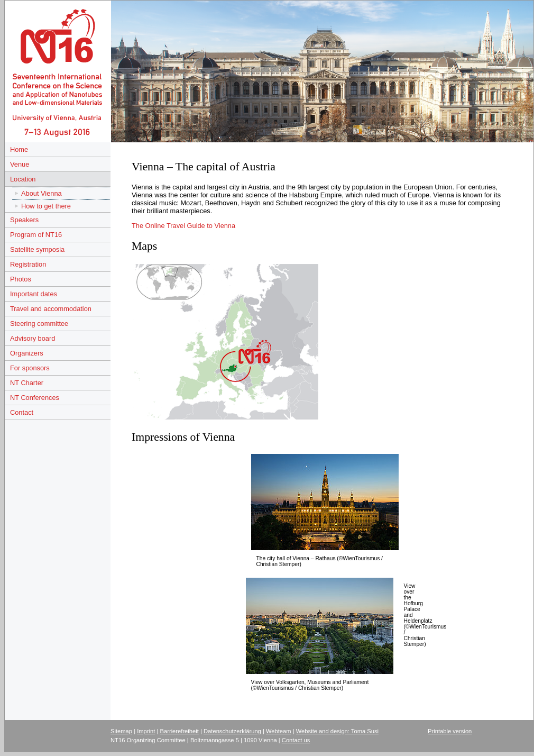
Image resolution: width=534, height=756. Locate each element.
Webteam (279, 731)
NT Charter (27, 383)
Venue (20, 164)
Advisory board (33, 338)
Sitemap (121, 731)
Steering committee (39, 324)
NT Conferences (35, 398)
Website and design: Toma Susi (337, 731)
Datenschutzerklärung (232, 731)
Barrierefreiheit (179, 731)
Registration (28, 264)
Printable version (450, 731)
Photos (21, 279)
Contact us (296, 740)
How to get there (46, 206)
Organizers (27, 353)
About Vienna (42, 193)
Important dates (34, 294)
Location (23, 179)
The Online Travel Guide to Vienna (183, 226)
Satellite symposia (37, 249)
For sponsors (30, 368)
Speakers (24, 220)
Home (19, 149)
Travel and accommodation (51, 309)
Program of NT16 (36, 235)
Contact (22, 412)
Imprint (146, 731)
